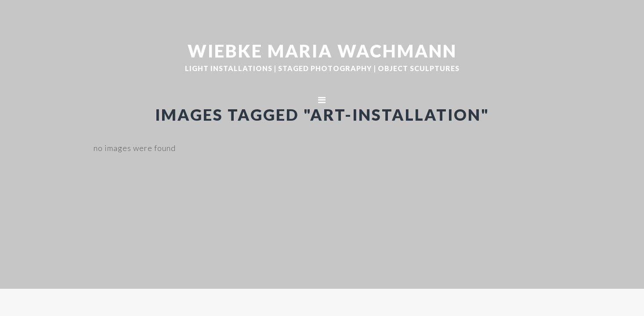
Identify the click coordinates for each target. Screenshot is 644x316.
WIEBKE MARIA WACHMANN (322, 50)
